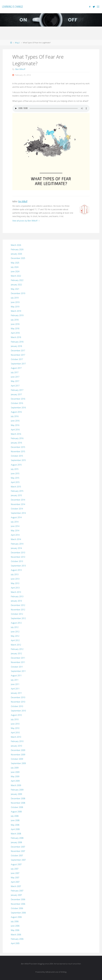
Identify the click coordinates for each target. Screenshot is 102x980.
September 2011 (18, 671)
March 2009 (16, 785)
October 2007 (17, 856)
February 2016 (17, 438)
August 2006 (16, 917)
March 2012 (16, 645)
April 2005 (15, 943)
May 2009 (15, 776)
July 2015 (15, 469)
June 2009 (15, 772)
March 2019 (16, 311)
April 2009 (15, 781)
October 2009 (17, 759)
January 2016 (16, 443)
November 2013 (18, 557)
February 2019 (17, 315)
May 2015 (15, 478)
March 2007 (16, 886)
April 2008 (15, 829)
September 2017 (18, 364)
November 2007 (18, 851)
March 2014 (16, 539)
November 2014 (18, 504)
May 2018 (15, 329)
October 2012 (17, 614)
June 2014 (15, 526)
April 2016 (15, 430)
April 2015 (15, 482)
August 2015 (16, 465)
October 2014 (17, 509)
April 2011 (15, 689)
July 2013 (15, 574)
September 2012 (18, 618)
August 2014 (16, 517)
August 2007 (16, 864)
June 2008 (15, 820)
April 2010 (15, 733)
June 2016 (15, 421)
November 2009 (18, 755)
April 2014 (15, 535)
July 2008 (15, 816)
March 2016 (16, 434)
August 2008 (16, 812)
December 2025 (18, 258)
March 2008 (16, 834)
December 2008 (18, 798)
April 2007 (15, 882)
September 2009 (18, 763)
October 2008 (17, 807)
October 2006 (17, 908)
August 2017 (16, 368)
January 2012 (16, 653)
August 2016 (16, 412)
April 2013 (15, 588)
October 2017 (17, 359)
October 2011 (17, 667)
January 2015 (16, 495)
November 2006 (18, 904)
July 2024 (15, 267)
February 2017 (17, 390)
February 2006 (17, 939)
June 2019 (15, 302)
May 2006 (15, 930)
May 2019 (15, 307)
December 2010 (18, 697)
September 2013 (18, 566)
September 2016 (18, 408)
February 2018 (17, 342)
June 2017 (15, 377)
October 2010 (17, 706)
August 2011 (16, 676)
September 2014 (18, 513)
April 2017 (15, 386)
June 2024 (15, 271)
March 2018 (16, 337)
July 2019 (15, 298)
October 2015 (17, 456)
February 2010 (17, 741)
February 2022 (17, 280)
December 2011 (18, 658)
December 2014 (18, 500)
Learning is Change (12, 7)
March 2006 (16, 935)
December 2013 (18, 553)
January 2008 (16, 842)
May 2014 (15, 531)
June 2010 (15, 724)
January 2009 (16, 794)
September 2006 (18, 913)
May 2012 (15, 636)
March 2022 (16, 276)
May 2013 (15, 583)
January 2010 (16, 746)
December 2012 (18, 605)
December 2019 (18, 293)
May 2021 (15, 289)
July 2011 (15, 680)
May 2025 (15, 263)
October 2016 (17, 403)
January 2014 (16, 548)
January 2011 (16, 693)
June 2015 (15, 473)
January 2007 (16, 895)
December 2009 (18, 750)
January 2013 (16, 601)
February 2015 (17, 491)
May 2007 (15, 878)
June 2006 (15, 926)
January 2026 (16, 254)
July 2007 (15, 869)
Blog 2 (17, 43)
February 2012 (17, 649)
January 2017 (16, 394)
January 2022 (16, 285)
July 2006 (15, 921)
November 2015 (18, 451)
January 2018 (16, 346)
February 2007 (17, 891)
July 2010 (15, 719)
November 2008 (18, 803)
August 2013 (16, 570)
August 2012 (16, 623)
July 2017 (15, 372)
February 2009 (17, 790)
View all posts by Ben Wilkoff (26, 221)
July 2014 (15, 522)
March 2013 (16, 592)
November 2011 (18, 662)
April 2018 (15, 333)
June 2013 (15, 579)
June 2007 (15, 873)
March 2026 (16, 245)
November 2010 (18, 702)
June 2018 (15, 324)
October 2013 (17, 561)
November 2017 (18, 355)
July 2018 (15, 320)
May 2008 (15, 825)
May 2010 (15, 728)
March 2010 (16, 737)
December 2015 (18, 447)
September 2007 (18, 860)
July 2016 (15, 416)
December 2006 (18, 899)
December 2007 (18, 847)
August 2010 (16, 715)
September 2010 (18, 711)
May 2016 (15, 425)
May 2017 (15, 381)
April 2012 (15, 640)
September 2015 (18, 460)
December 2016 (18, 399)
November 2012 (18, 610)
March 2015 (16, 487)
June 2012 (15, 632)
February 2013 (17, 596)
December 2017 (18, 351)
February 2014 (17, 544)
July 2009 (15, 768)
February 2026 (17, 249)
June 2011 (15, 684)
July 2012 (15, 627)
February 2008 (17, 838)
